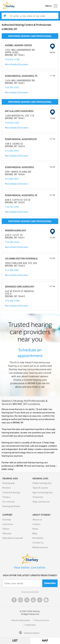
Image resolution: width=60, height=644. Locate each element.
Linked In (40, 600)
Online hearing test (42, 483)
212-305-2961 (12, 270)
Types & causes (40, 488)
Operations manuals (13, 538)
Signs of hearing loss (42, 492)
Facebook (14, 600)
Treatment (38, 497)
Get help (7, 520)
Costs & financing (11, 492)
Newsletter (38, 538)
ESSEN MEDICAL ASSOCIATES (19, 167)
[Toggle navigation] (51, 6)
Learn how (8, 524)
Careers (36, 524)
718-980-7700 (12, 301)
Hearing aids (9, 483)
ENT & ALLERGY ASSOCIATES (19, 111)
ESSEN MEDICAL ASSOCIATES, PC (21, 76)
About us (37, 520)
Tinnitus (6, 497)
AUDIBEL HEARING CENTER (18, 45)
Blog (35, 533)
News (35, 529)
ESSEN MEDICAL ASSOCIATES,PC (21, 139)
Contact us (38, 543)
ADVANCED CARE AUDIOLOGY (20, 287)
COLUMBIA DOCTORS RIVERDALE (21, 259)
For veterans (9, 502)
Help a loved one (41, 502)
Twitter (27, 600)
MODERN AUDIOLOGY (15, 230)
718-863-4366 (12, 123)
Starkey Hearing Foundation (30, 592)
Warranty (7, 533)
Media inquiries (40, 547)
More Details (11, 64)
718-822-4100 (12, 59)
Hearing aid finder (11, 506)
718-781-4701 (12, 87)
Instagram (20, 600)
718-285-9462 (12, 242)
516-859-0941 (12, 151)
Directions (23, 64)
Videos (6, 529)
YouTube (33, 600)
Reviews (7, 488)
